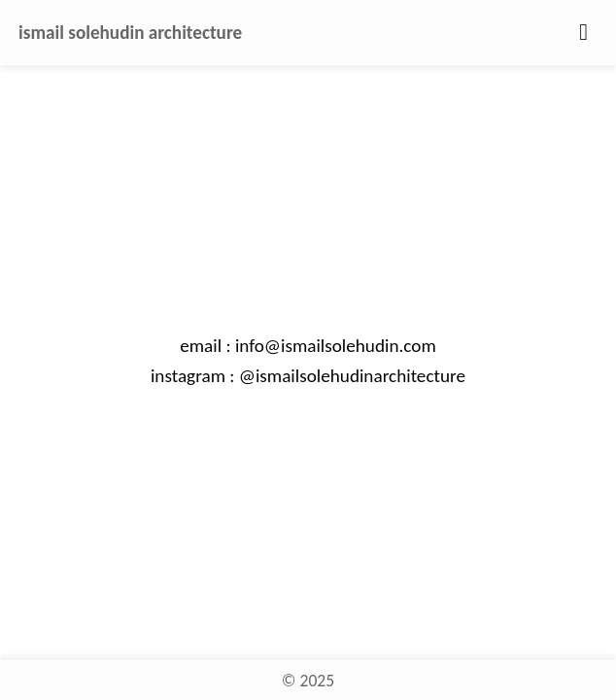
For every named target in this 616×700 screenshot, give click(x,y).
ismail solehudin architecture (130, 33)
